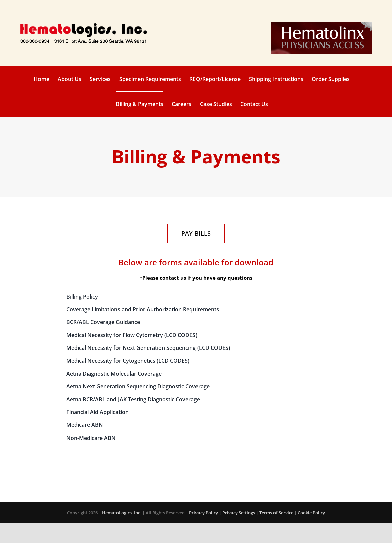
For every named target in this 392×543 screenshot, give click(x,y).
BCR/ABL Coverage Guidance (103, 322)
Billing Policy (82, 297)
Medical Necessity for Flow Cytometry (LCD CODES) (132, 335)
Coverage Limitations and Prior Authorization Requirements (143, 309)
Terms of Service (276, 513)
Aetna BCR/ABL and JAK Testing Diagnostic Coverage (133, 399)
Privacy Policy (204, 513)
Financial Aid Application (97, 412)
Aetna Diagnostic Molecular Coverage (114, 374)
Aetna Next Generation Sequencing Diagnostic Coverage (138, 386)
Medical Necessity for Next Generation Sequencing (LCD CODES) (148, 348)
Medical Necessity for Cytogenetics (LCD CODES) (128, 361)
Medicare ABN (85, 425)
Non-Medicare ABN (91, 438)
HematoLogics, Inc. (122, 513)
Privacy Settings (239, 513)
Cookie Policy (311, 513)
